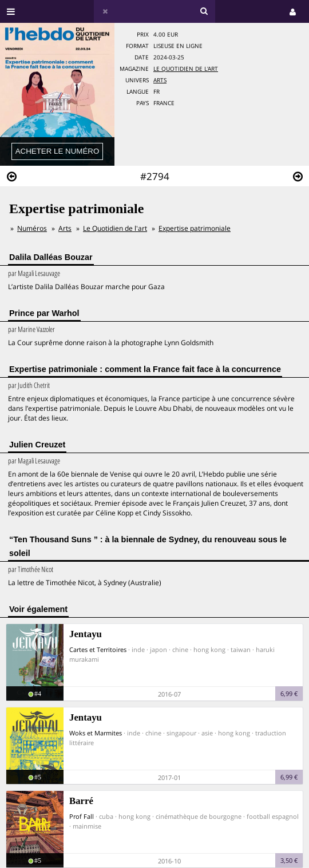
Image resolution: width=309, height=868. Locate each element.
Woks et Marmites (96, 733)
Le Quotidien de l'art (186, 69)
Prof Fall (82, 816)
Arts (160, 80)
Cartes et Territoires (98, 649)
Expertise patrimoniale (195, 228)
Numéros (32, 228)
